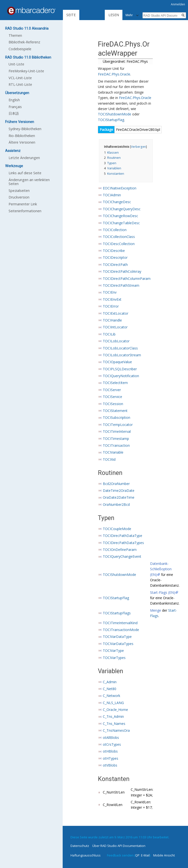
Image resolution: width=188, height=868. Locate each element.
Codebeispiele (20, 49)
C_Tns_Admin (113, 716)
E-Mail (145, 855)
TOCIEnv (110, 292)
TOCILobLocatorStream (122, 355)
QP (137, 855)
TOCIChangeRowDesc (120, 216)
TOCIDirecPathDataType (123, 536)
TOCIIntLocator (115, 327)
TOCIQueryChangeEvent (122, 556)
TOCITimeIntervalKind (120, 623)
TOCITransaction (116, 445)
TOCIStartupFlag (111, 120)
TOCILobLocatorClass (120, 348)
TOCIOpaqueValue (117, 362)
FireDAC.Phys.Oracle (114, 74)
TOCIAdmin (112, 195)
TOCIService (112, 397)
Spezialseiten (19, 191)
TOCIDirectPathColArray (122, 271)
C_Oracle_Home (115, 710)
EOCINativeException (120, 188)
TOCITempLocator (118, 425)
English (14, 100)
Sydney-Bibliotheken (25, 129)
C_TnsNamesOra (116, 730)
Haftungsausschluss (86, 855)
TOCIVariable (113, 452)
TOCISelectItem (115, 383)
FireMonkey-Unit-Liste (26, 71)
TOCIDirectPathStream (121, 285)
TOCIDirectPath (115, 265)
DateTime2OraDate (119, 490)
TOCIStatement (115, 411)
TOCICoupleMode (117, 529)
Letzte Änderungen (24, 158)
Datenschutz (80, 846)
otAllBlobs (111, 738)
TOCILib (109, 334)
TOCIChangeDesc (117, 202)
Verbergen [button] (138, 147)
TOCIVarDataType (117, 637)
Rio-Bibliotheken (22, 136)
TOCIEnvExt (112, 299)
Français (15, 107)
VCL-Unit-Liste (20, 78)
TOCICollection (115, 230)
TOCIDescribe (114, 251)
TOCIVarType (113, 651)
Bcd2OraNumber (116, 484)
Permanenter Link (23, 204)
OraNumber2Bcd (116, 504)
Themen (15, 35)
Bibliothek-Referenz (24, 42)
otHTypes (111, 758)
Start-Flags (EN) (163, 592)
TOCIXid (109, 459)
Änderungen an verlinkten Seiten (29, 182)
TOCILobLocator (116, 341)
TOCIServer (112, 390)
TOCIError (111, 306)
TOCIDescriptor (115, 257)
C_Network (112, 696)
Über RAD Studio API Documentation (119, 846)
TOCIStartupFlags (117, 613)
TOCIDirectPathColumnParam (127, 279)
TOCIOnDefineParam (120, 550)
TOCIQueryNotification (121, 376)
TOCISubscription (117, 417)
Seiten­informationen (25, 211)
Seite (71, 15)
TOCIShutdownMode (115, 114)
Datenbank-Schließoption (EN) (161, 569)
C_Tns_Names (114, 724)
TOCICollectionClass (119, 237)
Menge (156, 610)
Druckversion (19, 197)
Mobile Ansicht (164, 855)
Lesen (97, 15)
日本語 (14, 113)
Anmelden (178, 4)
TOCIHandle (112, 320)
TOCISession (113, 404)
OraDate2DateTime (119, 497)
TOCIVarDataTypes (118, 644)
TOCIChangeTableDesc (121, 223)
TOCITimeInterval (117, 431)
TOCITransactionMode (121, 630)
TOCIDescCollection (119, 244)
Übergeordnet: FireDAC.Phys (125, 61)
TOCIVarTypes (114, 658)
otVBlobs (110, 765)
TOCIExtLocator (116, 313)
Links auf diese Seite (25, 173)
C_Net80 (110, 689)
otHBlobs (110, 751)
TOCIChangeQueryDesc (122, 209)
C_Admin (110, 682)
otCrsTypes (112, 744)
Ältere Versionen (22, 142)
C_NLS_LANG (113, 703)
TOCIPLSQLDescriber (120, 369)
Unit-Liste (16, 64)
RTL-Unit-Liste (20, 84)
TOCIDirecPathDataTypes (123, 543)
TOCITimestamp (116, 439)
